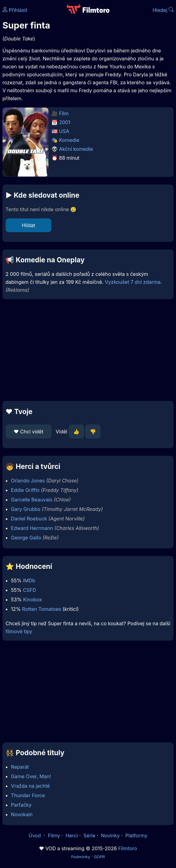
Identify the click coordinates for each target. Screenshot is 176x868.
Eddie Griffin (25, 490)
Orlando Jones (28, 481)
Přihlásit (15, 10)
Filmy (54, 836)
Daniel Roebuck (29, 519)
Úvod (35, 836)
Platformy (136, 836)
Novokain (22, 814)
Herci (72, 836)
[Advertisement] (88, 350)
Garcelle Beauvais (32, 500)
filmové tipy (19, 631)
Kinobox (33, 600)
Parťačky (21, 805)
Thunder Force (28, 795)
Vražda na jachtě (31, 786)
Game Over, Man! (31, 776)
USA (64, 131)
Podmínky (81, 857)
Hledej (163, 10)
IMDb (29, 581)
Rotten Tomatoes (42, 609)
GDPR (99, 857)
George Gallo (26, 538)
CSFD (30, 590)
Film (64, 113)
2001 (65, 122)
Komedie (69, 140)
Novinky (110, 836)
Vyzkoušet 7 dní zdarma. (133, 282)
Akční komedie (76, 149)
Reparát (20, 767)
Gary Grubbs (26, 509)
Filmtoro (128, 848)
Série (89, 836)
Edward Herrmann (32, 528)
